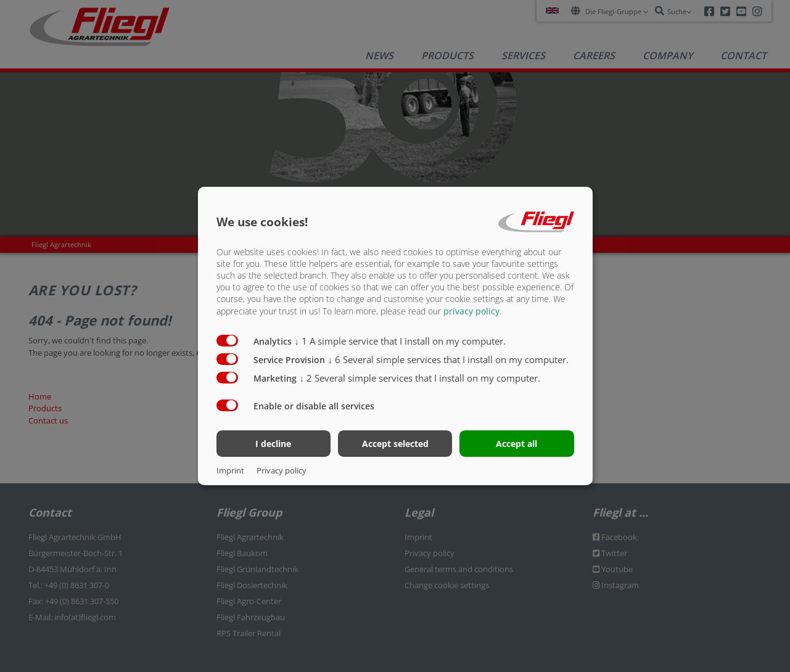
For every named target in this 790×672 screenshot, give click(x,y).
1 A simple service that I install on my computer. (401, 340)
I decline (273, 444)
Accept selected (395, 444)
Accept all (516, 444)
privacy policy (471, 310)
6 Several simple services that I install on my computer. (449, 359)
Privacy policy (282, 470)
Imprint (230, 470)
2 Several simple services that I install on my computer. (420, 377)
